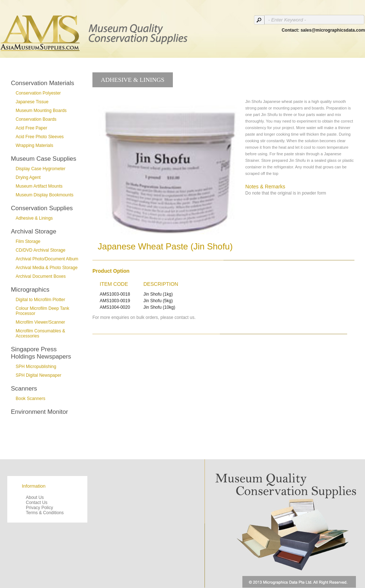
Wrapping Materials (34, 145)
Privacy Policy (39, 508)
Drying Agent (28, 177)
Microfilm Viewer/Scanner (40, 322)
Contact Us (37, 503)
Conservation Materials (43, 83)
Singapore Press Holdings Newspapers (41, 353)
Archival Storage (34, 231)
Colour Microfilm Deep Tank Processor (42, 311)
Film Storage (28, 241)
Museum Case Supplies (44, 159)
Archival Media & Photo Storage (47, 268)
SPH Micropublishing (36, 367)
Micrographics (30, 290)
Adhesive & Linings (34, 218)
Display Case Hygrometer (41, 169)
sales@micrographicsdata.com (333, 30)
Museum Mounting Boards (41, 111)
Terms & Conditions (45, 513)
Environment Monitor (39, 412)
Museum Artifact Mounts (39, 186)
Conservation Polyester (38, 93)
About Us (35, 497)
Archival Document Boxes (41, 276)
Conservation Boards (36, 119)
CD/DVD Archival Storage (41, 250)
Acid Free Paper (31, 128)
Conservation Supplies (42, 208)
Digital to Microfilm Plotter (40, 300)
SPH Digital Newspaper (38, 375)
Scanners (24, 389)
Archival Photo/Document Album (47, 259)
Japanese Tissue (32, 102)
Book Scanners (30, 399)
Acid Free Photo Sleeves (40, 137)
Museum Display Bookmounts (45, 195)
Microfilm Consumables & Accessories (40, 333)
